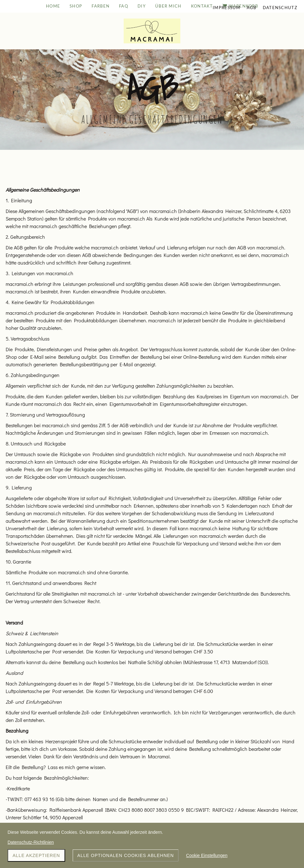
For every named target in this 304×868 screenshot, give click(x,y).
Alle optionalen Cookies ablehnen (126, 855)
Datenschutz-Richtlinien (31, 842)
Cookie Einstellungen (207, 855)
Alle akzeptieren (36, 855)
